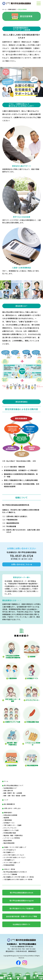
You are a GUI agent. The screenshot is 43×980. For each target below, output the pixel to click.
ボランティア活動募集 (10, 874)
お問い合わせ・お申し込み (12, 808)
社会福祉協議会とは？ (10, 788)
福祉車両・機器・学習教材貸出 (13, 835)
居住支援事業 (8, 840)
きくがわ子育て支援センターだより (14, 857)
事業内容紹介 (12, 9)
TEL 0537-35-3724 (21, 556)
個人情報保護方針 (10, 804)
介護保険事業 (8, 820)
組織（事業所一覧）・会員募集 (13, 793)
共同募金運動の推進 (10, 833)
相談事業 (6, 818)
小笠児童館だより (9, 860)
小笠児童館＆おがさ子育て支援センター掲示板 (18, 879)
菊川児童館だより (9, 852)
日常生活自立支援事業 (10, 815)
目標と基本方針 (8, 790)
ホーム (4, 9)
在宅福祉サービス (9, 823)
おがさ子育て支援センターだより (14, 855)
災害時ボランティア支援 (11, 830)
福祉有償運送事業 (9, 843)
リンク (6, 800)
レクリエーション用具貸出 (12, 838)
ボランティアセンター (10, 828)
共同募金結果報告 (9, 865)
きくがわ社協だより (10, 850)
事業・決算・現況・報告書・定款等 (14, 796)
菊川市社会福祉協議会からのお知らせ (15, 872)
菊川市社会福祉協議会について (14, 785)
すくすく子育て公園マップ (12, 862)
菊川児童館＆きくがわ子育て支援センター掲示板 (19, 877)
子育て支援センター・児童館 (12, 825)
